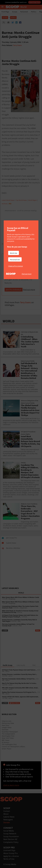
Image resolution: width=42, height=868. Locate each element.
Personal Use (15, 260)
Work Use (14, 253)
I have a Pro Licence (16, 266)
